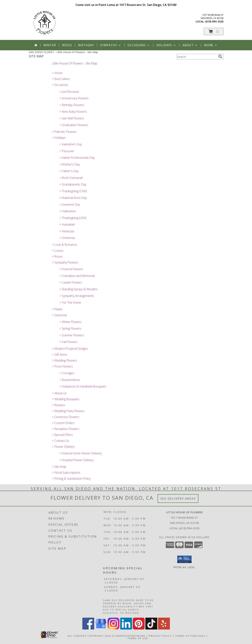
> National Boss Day (73, 198)
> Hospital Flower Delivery (76, 460)
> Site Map (59, 467)
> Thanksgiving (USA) (73, 218)
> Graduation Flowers (74, 125)
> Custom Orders (63, 423)
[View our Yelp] (164, 628)
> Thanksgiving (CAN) (73, 191)
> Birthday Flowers (72, 105)
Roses (67, 45)
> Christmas (67, 238)
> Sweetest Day (70, 204)
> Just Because (69, 92)
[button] (214, 31)
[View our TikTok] (151, 628)
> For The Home (70, 303)
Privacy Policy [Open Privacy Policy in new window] (160, 636)
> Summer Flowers (72, 335)
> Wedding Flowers (64, 360)
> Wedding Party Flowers (68, 411)
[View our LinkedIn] (126, 628)
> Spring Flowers (70, 328)
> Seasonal (59, 315)
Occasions (139, 45)
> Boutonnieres (70, 380)
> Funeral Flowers (71, 269)
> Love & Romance (65, 245)
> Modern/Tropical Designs (70, 349)
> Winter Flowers (70, 322)
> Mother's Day (70, 164)
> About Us (59, 393)
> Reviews (59, 405)
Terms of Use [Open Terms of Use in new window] (138, 638)
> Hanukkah (67, 225)
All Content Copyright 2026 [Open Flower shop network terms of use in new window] (89, 636)
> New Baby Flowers (73, 112)
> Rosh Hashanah (71, 178)
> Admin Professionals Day (77, 158)
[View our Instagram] (113, 628)
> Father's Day (69, 171)
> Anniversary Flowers (74, 98)
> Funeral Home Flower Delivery (80, 453)
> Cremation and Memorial (77, 276)
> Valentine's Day (71, 144)
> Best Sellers (61, 79)
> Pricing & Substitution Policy (71, 479)
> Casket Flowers (71, 282)
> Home (57, 73)
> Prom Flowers (62, 366)
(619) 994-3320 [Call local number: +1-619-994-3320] (214, 21)
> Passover (67, 151)
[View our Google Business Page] (101, 628)
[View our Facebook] (88, 628)
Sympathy (111, 45)
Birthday (86, 45)
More (211, 45)
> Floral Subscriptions (66, 473)
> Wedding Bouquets (66, 399)
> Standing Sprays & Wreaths (78, 289)
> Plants (57, 309)
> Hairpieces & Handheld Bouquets (83, 386)
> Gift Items (60, 354)
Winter (50, 45)
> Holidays (59, 138)
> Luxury (58, 251)
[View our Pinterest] (139, 628)
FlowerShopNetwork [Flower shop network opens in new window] (129, 636)
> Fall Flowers (68, 342)
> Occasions (60, 85)
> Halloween (68, 211)
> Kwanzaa (67, 231)
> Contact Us (60, 441)
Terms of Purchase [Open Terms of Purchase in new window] (190, 636)
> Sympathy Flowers (65, 262)
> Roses (57, 256)
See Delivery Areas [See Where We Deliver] (178, 499)
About (190, 45)
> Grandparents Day (73, 184)
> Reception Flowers (65, 429)
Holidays (166, 45)
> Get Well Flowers (72, 118)
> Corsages (67, 373)
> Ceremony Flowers (66, 417)
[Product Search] (197, 57)
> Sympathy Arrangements (77, 296)
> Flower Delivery (63, 447)
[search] (220, 56)
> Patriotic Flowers (64, 132)
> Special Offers (62, 435)
